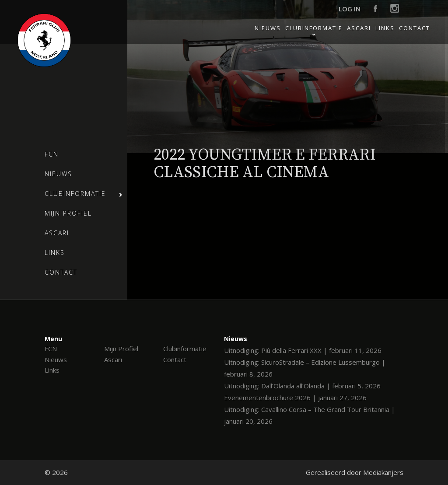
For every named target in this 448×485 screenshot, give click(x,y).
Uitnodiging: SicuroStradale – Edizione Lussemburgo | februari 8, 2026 (305, 368)
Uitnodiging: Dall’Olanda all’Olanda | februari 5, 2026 (302, 386)
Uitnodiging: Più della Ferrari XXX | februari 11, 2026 (303, 350)
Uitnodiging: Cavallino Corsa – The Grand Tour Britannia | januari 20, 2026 (310, 415)
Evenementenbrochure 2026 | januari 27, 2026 (295, 398)
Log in (350, 9)
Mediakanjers (383, 472)
